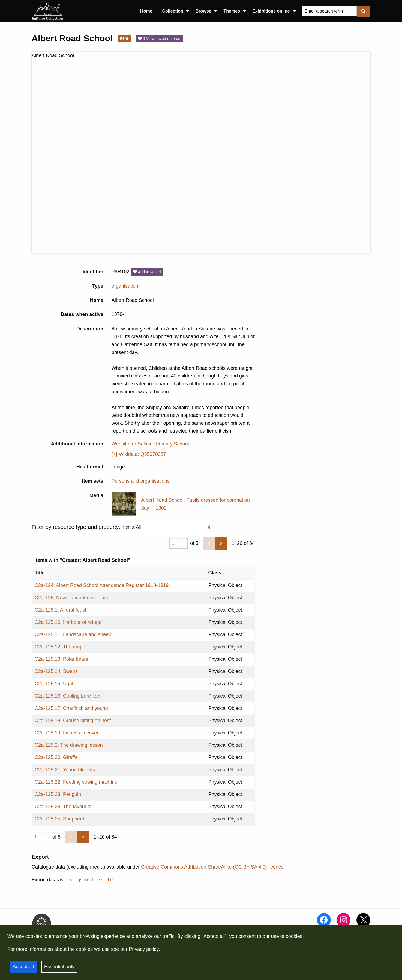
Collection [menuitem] (173, 11)
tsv (100, 880)
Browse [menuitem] (203, 11)
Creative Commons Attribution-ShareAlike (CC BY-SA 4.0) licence (212, 867)
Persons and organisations (141, 481)
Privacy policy (144, 949)
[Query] (329, 11)
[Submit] (364, 11)
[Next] (221, 544)
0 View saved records (159, 39)
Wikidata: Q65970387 (142, 454)
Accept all (23, 967)
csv (71, 880)
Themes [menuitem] (232, 11)
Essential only (59, 967)
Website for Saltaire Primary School (150, 444)
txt (110, 880)
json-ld (86, 880)
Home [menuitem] (146, 11)
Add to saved (147, 272)
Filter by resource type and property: (122, 527)
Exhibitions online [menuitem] (271, 11)
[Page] (178, 543)
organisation (125, 286)
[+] (114, 454)
